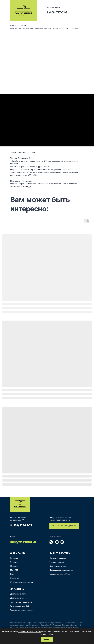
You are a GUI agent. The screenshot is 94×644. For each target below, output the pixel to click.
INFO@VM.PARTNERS (23, 542)
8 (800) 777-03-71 (58, 12)
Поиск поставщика (58, 558)
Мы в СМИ (15, 570)
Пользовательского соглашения (29, 631)
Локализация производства (61, 570)
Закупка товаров (57, 562)
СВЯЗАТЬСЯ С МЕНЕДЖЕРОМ (64, 525)
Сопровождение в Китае (60, 574)
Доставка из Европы (19, 598)
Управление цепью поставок (22, 610)
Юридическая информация (22, 582)
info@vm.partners (54, 7)
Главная (13, 26)
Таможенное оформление (21, 602)
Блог (12, 574)
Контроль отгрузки (58, 566)
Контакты (14, 578)
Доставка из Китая (18, 594)
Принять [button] (47, 639)
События (23, 26)
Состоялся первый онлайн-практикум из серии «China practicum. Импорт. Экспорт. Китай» (44, 28)
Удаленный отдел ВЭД (20, 606)
